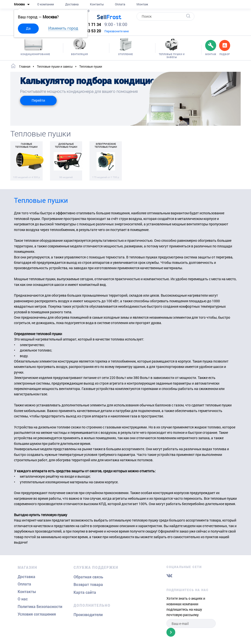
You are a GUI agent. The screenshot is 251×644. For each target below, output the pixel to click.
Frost (109, 17)
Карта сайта (85, 592)
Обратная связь (88, 577)
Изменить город (63, 28)
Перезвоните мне (117, 31)
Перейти (38, 100)
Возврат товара (88, 585)
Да (28, 28)
